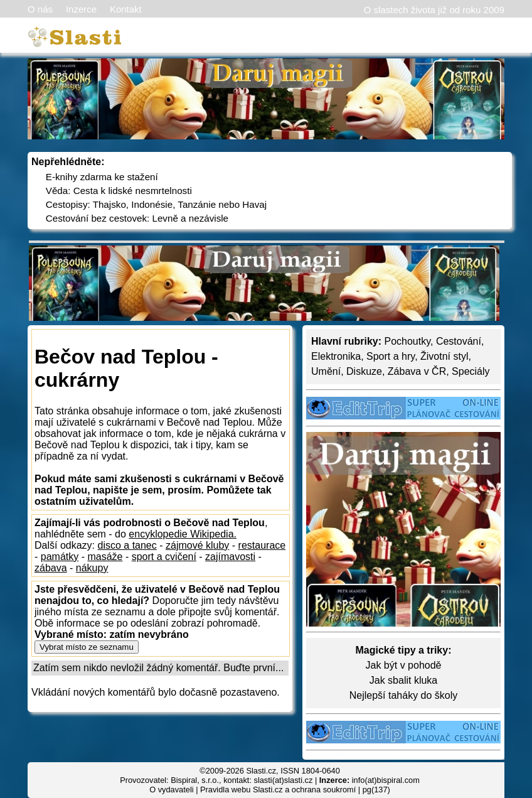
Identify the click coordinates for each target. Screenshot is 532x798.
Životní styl (444, 356)
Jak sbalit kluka (404, 680)
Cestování (459, 341)
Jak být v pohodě (404, 665)
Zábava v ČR (417, 371)
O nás (40, 9)
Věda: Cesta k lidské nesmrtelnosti (119, 191)
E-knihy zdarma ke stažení (102, 177)
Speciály (471, 371)
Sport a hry (391, 356)
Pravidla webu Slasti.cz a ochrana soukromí (278, 790)
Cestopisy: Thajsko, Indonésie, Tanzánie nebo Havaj (156, 204)
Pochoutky (407, 341)
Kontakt (126, 9)
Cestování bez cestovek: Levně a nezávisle (137, 218)
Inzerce (81, 9)
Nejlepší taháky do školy (404, 695)
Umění (326, 371)
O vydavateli (171, 790)
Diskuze (364, 371)
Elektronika (336, 356)
